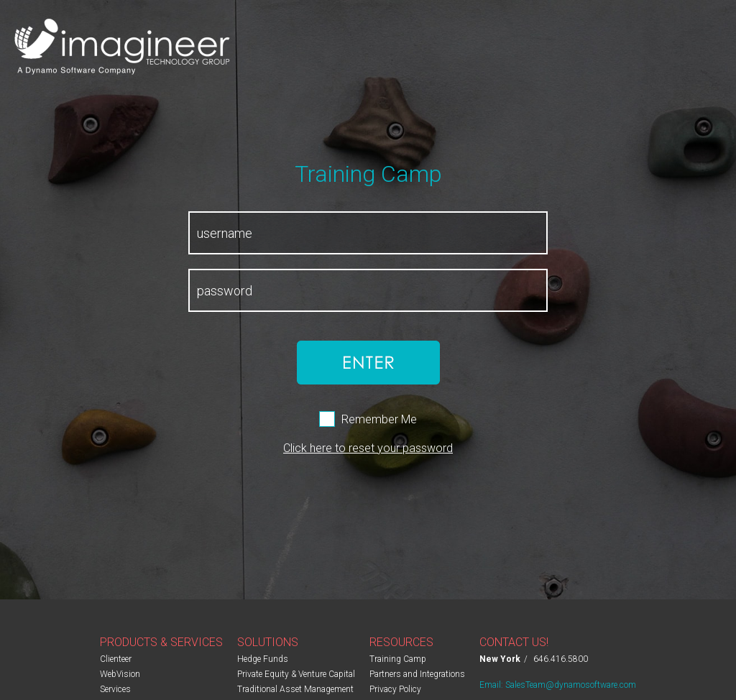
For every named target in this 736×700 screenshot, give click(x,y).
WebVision (120, 674)
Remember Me (379, 419)
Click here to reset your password (368, 448)
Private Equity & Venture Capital (296, 674)
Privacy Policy (395, 689)
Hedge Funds (263, 659)
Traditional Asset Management (295, 689)
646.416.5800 (561, 659)
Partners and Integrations (417, 674)
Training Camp (398, 659)
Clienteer (116, 659)
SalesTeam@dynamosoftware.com (571, 685)
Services (115, 689)
